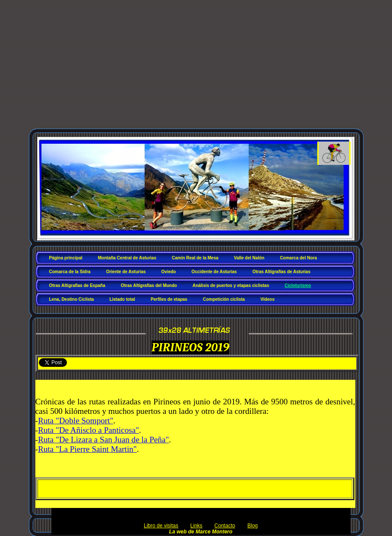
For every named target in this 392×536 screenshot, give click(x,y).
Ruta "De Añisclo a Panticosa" (89, 430)
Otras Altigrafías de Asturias (281, 272)
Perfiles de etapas (169, 299)
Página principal (66, 258)
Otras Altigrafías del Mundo (149, 285)
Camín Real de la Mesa (195, 258)
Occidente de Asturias (214, 272)
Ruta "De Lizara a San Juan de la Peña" (103, 440)
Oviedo (169, 272)
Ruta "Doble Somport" (76, 421)
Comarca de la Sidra (70, 272)
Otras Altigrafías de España (77, 285)
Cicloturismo (298, 285)
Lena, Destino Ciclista (72, 299)
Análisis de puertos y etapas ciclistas (231, 285)
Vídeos (267, 299)
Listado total (122, 299)
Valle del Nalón (249, 258)
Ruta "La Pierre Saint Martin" (87, 449)
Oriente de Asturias (126, 272)
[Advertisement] (196, 68)
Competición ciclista (224, 299)
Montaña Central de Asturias (127, 258)
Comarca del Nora (298, 258)
